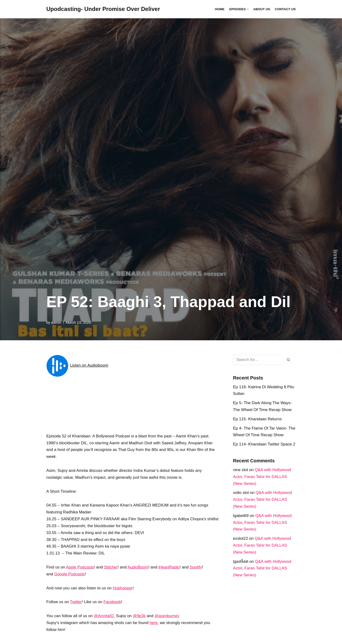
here (154, 630)
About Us (262, 9)
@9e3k (139, 623)
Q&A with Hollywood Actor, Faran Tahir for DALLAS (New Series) (262, 477)
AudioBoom (138, 574)
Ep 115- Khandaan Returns (257, 419)
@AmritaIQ (104, 623)
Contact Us (285, 9)
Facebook (113, 609)
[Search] (257, 360)
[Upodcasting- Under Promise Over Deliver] (103, 9)
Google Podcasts (69, 581)
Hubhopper (123, 595)
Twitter (76, 609)
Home (220, 9)
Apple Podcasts (80, 574)
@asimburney (167, 623)
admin (56, 322)
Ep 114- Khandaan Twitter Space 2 (264, 444)
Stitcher (111, 574)
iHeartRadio (170, 574)
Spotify (196, 574)
